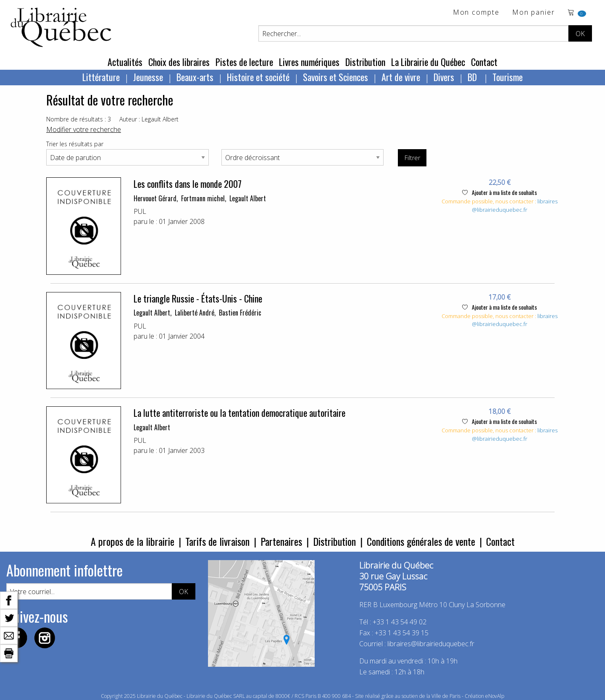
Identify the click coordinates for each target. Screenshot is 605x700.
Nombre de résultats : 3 (79, 119)
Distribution (365, 62)
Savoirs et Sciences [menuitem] (335, 77)
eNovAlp (495, 696)
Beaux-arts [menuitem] (195, 77)
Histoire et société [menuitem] (258, 77)
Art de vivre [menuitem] (401, 77)
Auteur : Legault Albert (149, 119)
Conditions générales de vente (421, 541)
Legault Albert (248, 198)
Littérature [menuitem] (101, 77)
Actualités (125, 62)
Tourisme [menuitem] (508, 77)
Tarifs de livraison (217, 541)
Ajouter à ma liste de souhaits (500, 192)
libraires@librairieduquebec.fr (515, 205)
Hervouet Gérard (155, 198)
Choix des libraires (179, 62)
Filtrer (412, 158)
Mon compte (476, 13)
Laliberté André (195, 313)
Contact (484, 62)
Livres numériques (309, 62)
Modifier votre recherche (84, 129)
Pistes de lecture (244, 62)
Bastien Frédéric (240, 313)
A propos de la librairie (133, 541)
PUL (140, 211)
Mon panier (534, 13)
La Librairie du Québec (428, 62)
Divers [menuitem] (444, 77)
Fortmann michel (203, 198)
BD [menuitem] (473, 77)
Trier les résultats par (75, 144)
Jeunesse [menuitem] (148, 77)
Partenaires (281, 541)
